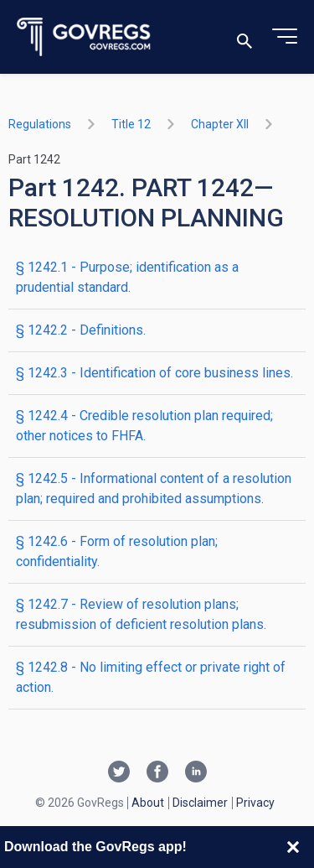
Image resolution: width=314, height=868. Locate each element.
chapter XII (220, 124)
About (148, 803)
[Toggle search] (245, 37)
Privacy (255, 803)
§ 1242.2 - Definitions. (81, 330)
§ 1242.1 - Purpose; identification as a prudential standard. (127, 277)
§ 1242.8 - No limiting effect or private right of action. (151, 677)
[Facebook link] (157, 773)
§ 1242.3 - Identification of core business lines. (154, 373)
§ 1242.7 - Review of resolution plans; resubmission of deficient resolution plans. (141, 614)
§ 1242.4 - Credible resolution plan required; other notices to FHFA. (144, 426)
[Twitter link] (119, 773)
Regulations (40, 124)
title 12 (131, 124)
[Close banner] (293, 847)
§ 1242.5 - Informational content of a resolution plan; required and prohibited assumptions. (154, 489)
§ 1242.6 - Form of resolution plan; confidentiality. (117, 551)
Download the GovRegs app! (95, 847)
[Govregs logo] (84, 37)
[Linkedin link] (196, 773)
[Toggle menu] (285, 37)
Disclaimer (200, 803)
